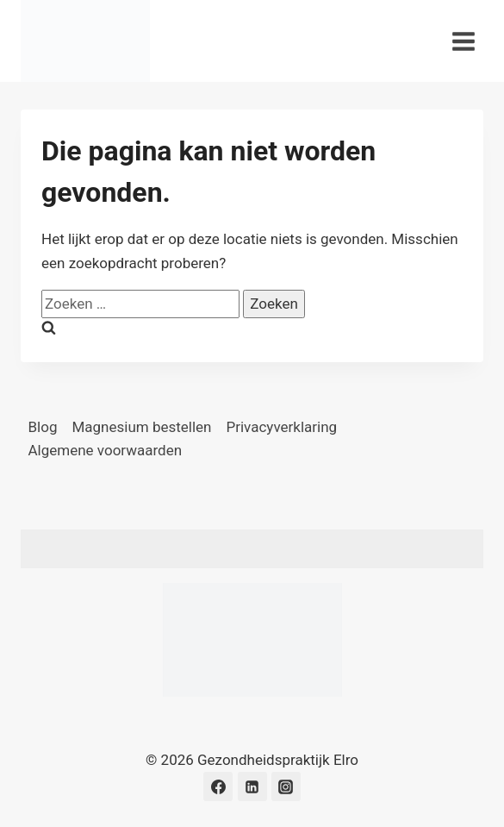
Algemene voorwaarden (106, 450)
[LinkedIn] (252, 786)
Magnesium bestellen (141, 427)
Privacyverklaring (282, 427)
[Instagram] (286, 786)
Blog (43, 427)
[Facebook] (218, 786)
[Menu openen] (463, 41)
